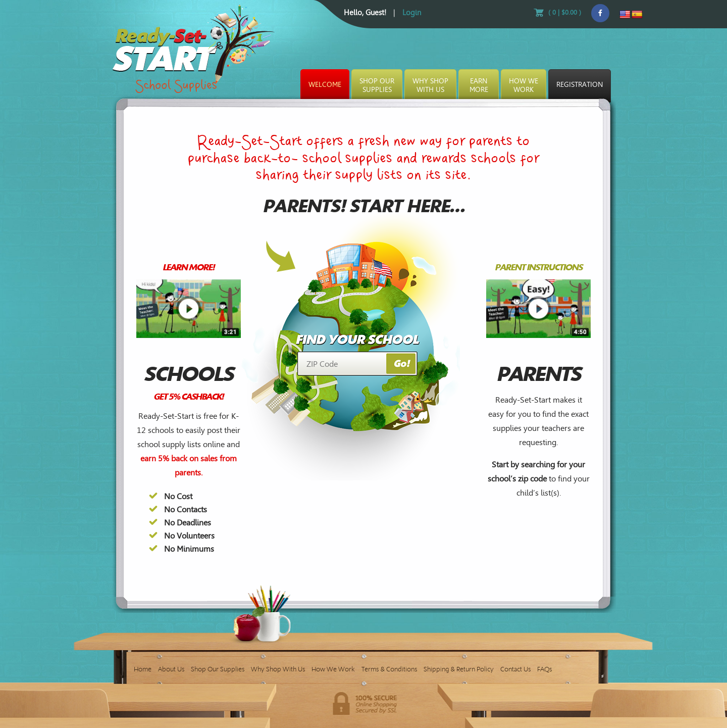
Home (143, 669)
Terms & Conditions (389, 669)
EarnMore (479, 85)
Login (412, 13)
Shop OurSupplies (377, 85)
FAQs (544, 669)
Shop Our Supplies (218, 669)
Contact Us (515, 669)
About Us (171, 669)
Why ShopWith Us (430, 85)
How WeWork (524, 85)
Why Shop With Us (278, 669)
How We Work (333, 669)
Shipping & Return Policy (459, 669)
